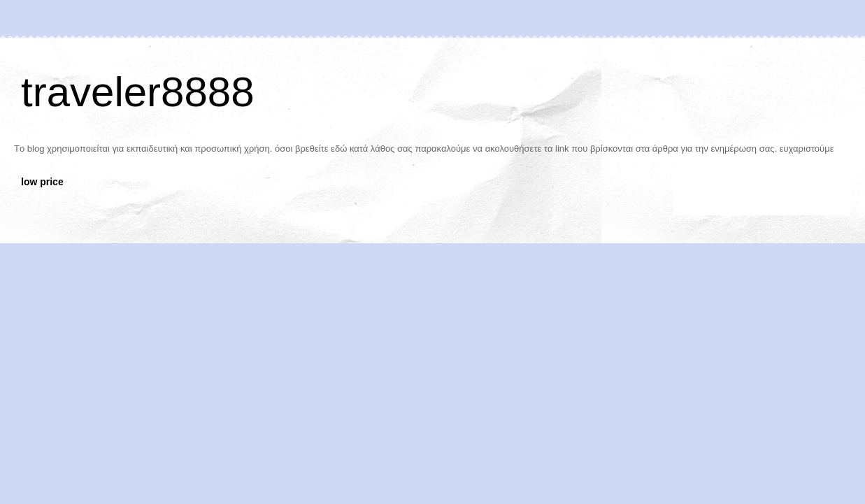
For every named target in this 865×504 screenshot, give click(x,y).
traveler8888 (138, 92)
